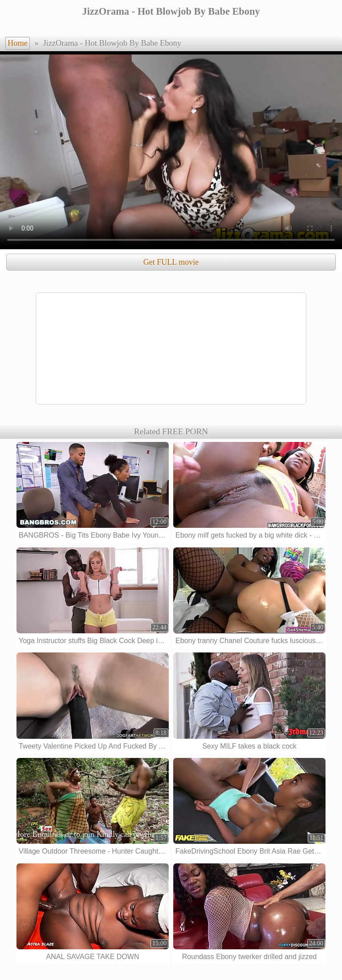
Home (18, 43)
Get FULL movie (171, 262)
